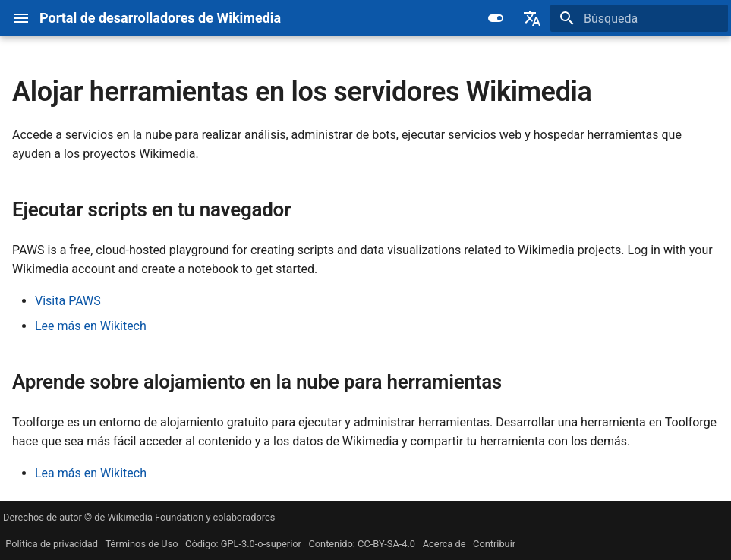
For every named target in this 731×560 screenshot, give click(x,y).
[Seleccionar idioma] (532, 18)
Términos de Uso (142, 544)
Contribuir (494, 544)
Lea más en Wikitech (91, 473)
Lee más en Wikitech (91, 326)
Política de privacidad (52, 544)
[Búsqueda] (639, 18)
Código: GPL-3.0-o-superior (243, 544)
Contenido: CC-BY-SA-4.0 (362, 544)
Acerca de (444, 544)
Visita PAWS (68, 301)
